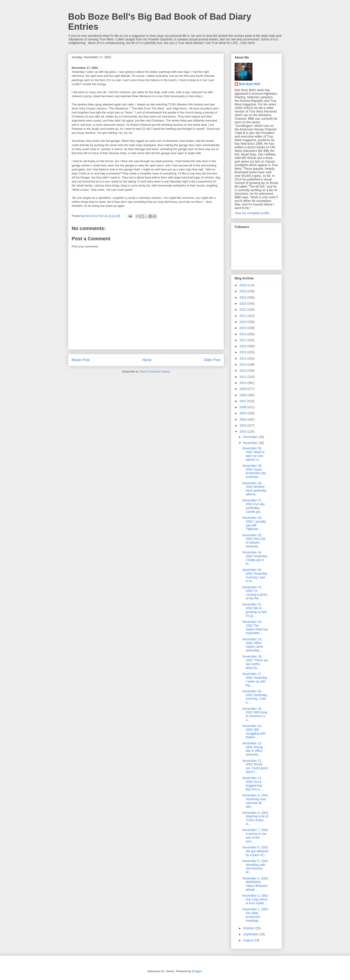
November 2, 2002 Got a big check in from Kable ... (255, 899)
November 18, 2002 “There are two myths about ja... (255, 662)
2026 (243, 285)
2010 (243, 383)
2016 (243, 346)
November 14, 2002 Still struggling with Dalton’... (254, 731)
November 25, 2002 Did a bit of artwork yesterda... (254, 541)
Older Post (212, 360)
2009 (243, 389)
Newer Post (81, 360)
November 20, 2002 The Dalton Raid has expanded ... (255, 627)
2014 (243, 358)
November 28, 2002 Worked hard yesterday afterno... (254, 489)
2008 (243, 395)
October (249, 928)
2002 (243, 431)
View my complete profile (252, 213)
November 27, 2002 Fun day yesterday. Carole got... (254, 506)
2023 (243, 304)
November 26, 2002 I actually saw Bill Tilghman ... (254, 523)
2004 (243, 419)
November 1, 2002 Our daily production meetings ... (255, 915)
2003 (243, 425)
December (251, 437)
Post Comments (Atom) (155, 372)
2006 (243, 407)
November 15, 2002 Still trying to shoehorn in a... (255, 714)
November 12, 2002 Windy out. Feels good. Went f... (255, 766)
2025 (243, 291)
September (251, 934)
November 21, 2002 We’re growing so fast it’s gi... (255, 610)
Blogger (197, 971)
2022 (243, 310)
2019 (243, 328)
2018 (243, 334)
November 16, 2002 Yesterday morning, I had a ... (255, 697)
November (251, 443)
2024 (243, 297)
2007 (243, 401)
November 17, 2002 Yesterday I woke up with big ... (255, 679)
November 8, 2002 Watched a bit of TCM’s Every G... (255, 818)
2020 (243, 322)
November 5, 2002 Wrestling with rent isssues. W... (255, 867)
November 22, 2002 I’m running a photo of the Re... (255, 593)
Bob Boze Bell (250, 84)
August (248, 940)
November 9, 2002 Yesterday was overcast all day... (255, 801)
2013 (243, 364)
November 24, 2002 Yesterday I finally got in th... (255, 558)
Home (147, 360)
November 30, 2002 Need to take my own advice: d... (253, 454)
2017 (243, 340)
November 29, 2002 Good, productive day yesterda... (254, 471)
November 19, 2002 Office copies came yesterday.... (253, 645)
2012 (243, 371)
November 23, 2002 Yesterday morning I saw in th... (255, 575)
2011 (243, 377)
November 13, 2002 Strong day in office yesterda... (253, 749)
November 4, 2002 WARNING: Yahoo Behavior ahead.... (255, 884)
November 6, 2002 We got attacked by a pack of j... (255, 851)
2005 (243, 413)
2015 (243, 352)
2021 (243, 316)
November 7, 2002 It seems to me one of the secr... (255, 836)
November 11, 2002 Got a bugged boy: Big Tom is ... (253, 783)
